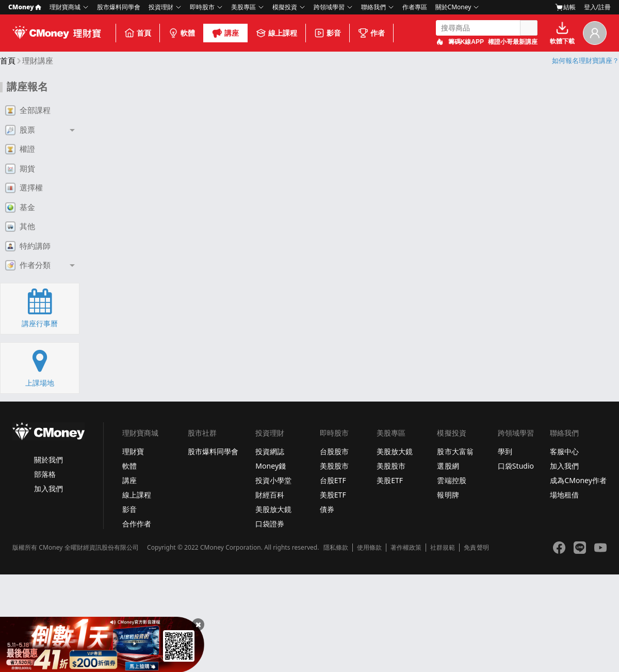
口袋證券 (270, 524)
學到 (505, 451)
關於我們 (48, 460)
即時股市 (202, 7)
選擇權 (24, 188)
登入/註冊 (597, 7)
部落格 (45, 474)
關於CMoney (453, 7)
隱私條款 (336, 548)
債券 (327, 509)
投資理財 (161, 7)
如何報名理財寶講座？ (585, 61)
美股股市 (334, 466)
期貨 (20, 169)
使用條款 (369, 548)
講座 (225, 33)
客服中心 (564, 451)
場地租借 (564, 495)
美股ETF (333, 495)
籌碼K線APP (466, 42)
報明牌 (448, 495)
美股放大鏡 (273, 509)
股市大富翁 (455, 451)
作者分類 (28, 265)
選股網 (448, 466)
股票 (20, 130)
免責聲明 (476, 548)
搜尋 (529, 28)
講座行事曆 (40, 308)
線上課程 (276, 33)
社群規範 (443, 548)
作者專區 (415, 7)
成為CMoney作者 (578, 480)
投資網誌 (270, 451)
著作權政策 (406, 548)
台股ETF (333, 480)
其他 (20, 227)
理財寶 (133, 451)
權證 (20, 149)
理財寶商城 (65, 7)
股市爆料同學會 (119, 7)
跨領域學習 (329, 7)
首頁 (138, 33)
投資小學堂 (273, 480)
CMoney (25, 7)
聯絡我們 (373, 7)
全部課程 (28, 110)
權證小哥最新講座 (513, 42)
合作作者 (137, 524)
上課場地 (40, 367)
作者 (371, 33)
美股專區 (243, 7)
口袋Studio (516, 466)
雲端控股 (451, 480)
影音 (328, 33)
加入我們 (48, 489)
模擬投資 (285, 7)
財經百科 (270, 495)
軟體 (182, 33)
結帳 (565, 7)
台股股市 (334, 451)
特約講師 (28, 246)
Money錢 (271, 466)
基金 (20, 207)
